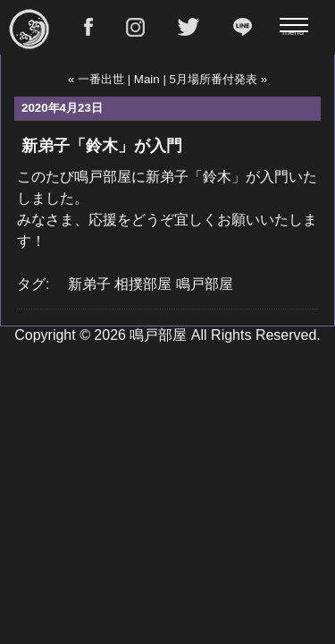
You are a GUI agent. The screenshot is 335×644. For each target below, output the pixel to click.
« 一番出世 (96, 79)
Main (147, 79)
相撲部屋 (143, 284)
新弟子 (89, 284)
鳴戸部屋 (205, 284)
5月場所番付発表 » (219, 79)
